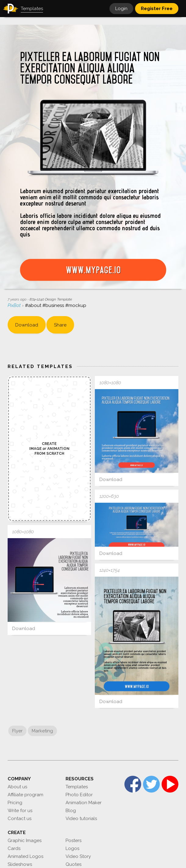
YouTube (170, 784)
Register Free (157, 9)
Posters (73, 841)
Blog (71, 811)
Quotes (73, 864)
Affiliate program (25, 795)
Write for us (20, 811)
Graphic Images (25, 841)
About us (17, 787)
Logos (72, 848)
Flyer (17, 731)
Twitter (151, 784)
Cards (14, 848)
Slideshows (20, 864)
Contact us (20, 819)
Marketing (42, 731)
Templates (77, 787)
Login (121, 9)
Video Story (78, 856)
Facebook (133, 784)
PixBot (15, 305)
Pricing (15, 803)
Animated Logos (25, 856)
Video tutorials (81, 819)
